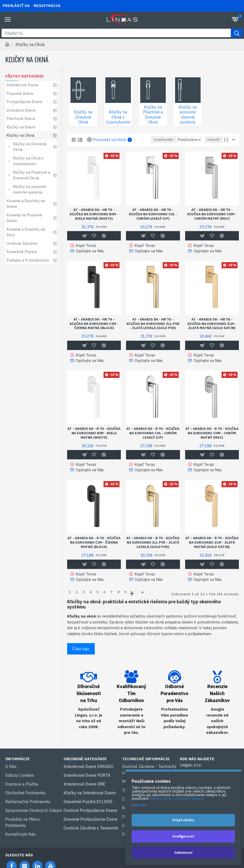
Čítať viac (81, 648)
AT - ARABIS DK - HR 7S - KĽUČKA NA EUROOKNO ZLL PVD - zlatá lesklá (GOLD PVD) (153, 329)
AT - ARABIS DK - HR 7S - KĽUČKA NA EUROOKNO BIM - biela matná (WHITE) (94, 221)
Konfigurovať (183, 836)
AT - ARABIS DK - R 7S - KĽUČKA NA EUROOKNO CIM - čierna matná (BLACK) (94, 545)
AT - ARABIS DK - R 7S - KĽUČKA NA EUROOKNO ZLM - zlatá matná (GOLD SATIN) (212, 545)
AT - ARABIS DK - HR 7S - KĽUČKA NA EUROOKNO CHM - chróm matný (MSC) (212, 221)
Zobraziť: (213, 146)
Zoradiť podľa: (140, 146)
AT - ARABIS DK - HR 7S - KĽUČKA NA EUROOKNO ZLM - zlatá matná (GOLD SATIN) (212, 329)
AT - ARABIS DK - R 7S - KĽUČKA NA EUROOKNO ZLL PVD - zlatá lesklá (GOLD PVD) (153, 545)
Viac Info (139, 805)
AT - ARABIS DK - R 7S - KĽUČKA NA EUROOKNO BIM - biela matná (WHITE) (94, 437)
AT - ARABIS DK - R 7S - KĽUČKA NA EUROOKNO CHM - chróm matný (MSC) (212, 437)
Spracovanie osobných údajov (177, 798)
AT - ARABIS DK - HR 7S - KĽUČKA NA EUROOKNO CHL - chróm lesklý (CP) (153, 221)
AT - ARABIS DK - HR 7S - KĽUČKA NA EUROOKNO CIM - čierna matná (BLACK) (94, 329)
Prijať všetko (183, 820)
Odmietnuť (183, 853)
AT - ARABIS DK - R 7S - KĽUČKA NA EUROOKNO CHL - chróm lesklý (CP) (153, 437)
